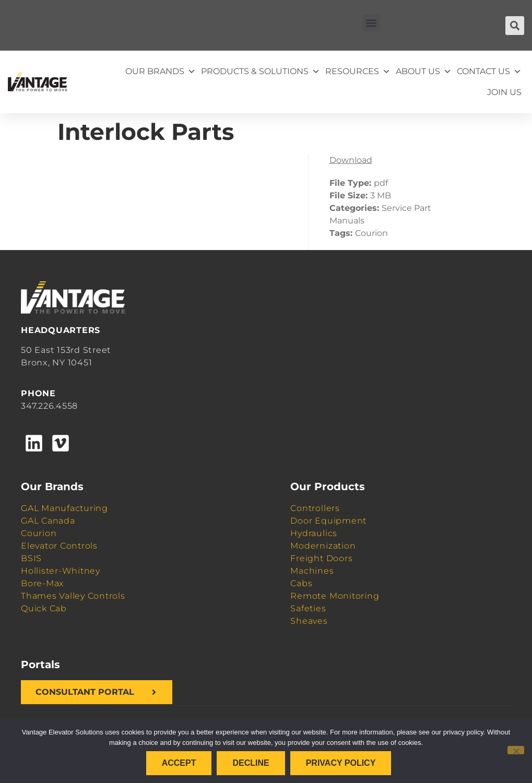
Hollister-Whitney (61, 571)
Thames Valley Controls (73, 596)
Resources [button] (358, 72)
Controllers (315, 508)
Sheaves (309, 621)
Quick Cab (44, 608)
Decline (251, 763)
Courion (39, 533)
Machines (312, 571)
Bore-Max (42, 583)
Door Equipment (328, 521)
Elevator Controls (59, 546)
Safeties (308, 608)
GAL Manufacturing (64, 508)
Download (351, 160)
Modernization (323, 546)
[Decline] (516, 750)
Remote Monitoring (335, 596)
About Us (424, 72)
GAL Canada (48, 521)
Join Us (504, 92)
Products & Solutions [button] (261, 72)
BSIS (31, 558)
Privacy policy (341, 763)
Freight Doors (321, 558)
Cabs (301, 583)
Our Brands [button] (161, 72)
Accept (179, 763)
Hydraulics (314, 533)
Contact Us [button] (489, 72)
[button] (371, 23)
